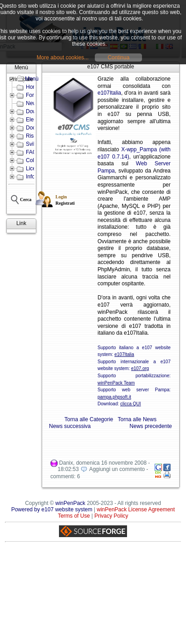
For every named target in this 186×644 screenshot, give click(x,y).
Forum (34, 95)
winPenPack (70, 503)
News (33, 103)
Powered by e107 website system (52, 509)
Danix (66, 463)
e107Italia (109, 93)
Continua (118, 58)
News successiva (70, 426)
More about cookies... (63, 58)
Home (33, 87)
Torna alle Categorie (89, 419)
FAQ (31, 152)
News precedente (151, 426)
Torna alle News (137, 419)
